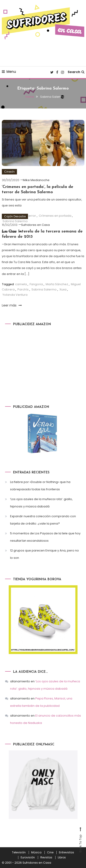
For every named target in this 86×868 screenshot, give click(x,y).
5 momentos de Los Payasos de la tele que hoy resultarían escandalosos (45, 537)
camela (21, 284)
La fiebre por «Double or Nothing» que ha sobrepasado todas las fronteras (40, 486)
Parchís (23, 289)
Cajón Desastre (15, 216)
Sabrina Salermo (44, 289)
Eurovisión (28, 857)
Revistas (46, 857)
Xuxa (63, 289)
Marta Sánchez (57, 284)
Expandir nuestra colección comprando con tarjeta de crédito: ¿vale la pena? (43, 520)
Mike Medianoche (36, 180)
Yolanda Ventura (15, 295)
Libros (62, 857)
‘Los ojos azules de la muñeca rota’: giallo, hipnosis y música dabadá (41, 503)
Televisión (19, 852)
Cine (50, 852)
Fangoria (36, 284)
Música (36, 852)
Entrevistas (67, 852)
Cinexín (9, 172)
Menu (9, 72)
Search (76, 72)
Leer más (12, 305)
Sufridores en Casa (35, 225)
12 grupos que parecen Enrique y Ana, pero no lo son (44, 554)
